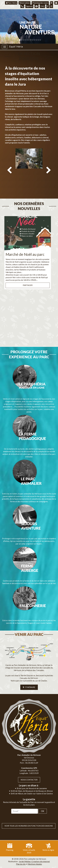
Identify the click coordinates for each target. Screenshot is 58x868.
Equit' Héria (16, 46)
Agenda (29, 6)
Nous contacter (29, 770)
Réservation (25, 3)
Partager (28, 275)
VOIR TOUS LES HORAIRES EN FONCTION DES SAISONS (29, 816)
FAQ (42, 6)
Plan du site (21, 854)
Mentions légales (35, 854)
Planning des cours (40, 3)
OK (43, 801)
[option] (29, 168)
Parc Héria (11, 3)
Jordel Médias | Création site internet (34, 851)
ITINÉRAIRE (29, 677)
